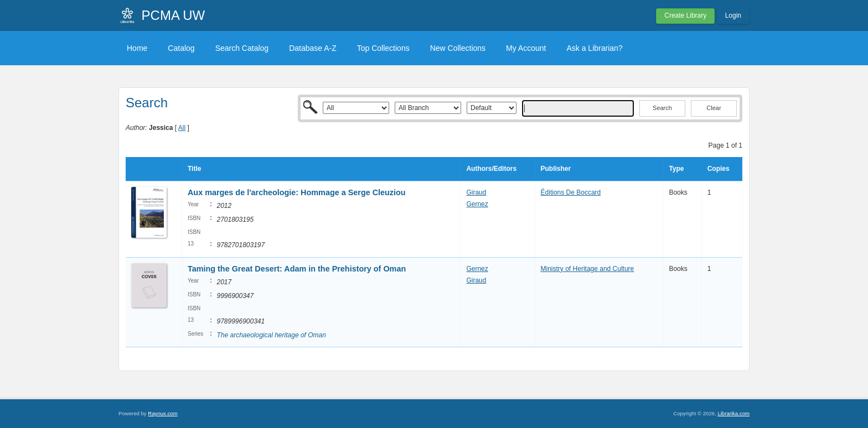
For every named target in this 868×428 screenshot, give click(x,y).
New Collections (458, 48)
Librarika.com (733, 413)
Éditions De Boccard (571, 192)
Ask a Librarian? (594, 48)
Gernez (477, 204)
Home (137, 48)
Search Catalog (242, 48)
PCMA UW (174, 15)
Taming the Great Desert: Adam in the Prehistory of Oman (297, 269)
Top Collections (383, 48)
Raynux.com (162, 413)
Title (194, 169)
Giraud (476, 192)
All (182, 128)
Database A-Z (313, 48)
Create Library (685, 15)
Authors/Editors (491, 169)
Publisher (556, 169)
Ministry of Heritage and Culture (588, 269)
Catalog (181, 48)
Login (733, 15)
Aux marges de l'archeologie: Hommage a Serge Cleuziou (297, 192)
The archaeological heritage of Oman (271, 335)
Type (676, 169)
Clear (714, 108)
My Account (526, 48)
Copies (719, 169)
